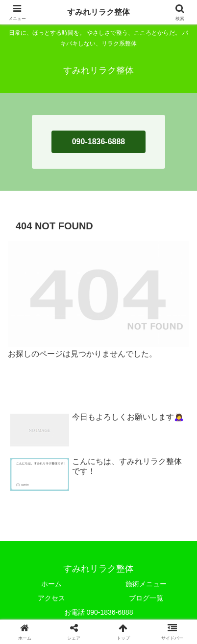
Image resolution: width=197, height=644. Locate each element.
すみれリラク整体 (98, 12)
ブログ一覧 (146, 598)
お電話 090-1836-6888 (99, 612)
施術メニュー (146, 584)
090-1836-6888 (99, 142)
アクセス (51, 598)
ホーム (51, 584)
